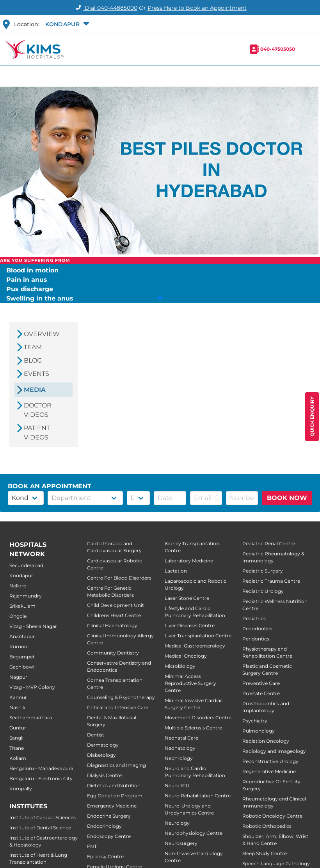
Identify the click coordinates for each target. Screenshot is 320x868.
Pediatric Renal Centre (269, 543)
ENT (92, 846)
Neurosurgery (181, 843)
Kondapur (21, 575)
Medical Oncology (186, 656)
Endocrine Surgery (109, 816)
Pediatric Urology (263, 591)
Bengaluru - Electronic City (41, 778)
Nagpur (18, 677)
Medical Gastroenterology (195, 646)
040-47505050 (278, 49)
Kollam (18, 758)
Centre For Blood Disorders (119, 578)
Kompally (21, 789)
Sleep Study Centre (265, 853)
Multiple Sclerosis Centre (193, 728)
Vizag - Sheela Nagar (33, 626)
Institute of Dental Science (40, 828)
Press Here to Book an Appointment (197, 8)
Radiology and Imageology (274, 751)
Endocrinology (104, 826)
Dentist (96, 735)
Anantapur (22, 636)
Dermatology (103, 745)
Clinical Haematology (112, 625)
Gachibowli (22, 667)
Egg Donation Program (115, 796)
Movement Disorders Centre (198, 718)
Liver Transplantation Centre (198, 636)
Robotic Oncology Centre (272, 816)
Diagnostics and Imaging (116, 765)
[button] (66, 24)
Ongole (18, 616)
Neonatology (180, 748)
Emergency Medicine (112, 806)
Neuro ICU (177, 785)
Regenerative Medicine (269, 771)
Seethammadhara (31, 718)
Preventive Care (261, 683)
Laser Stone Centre (187, 598)
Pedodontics (257, 629)
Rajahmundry (26, 596)
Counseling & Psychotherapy (121, 697)
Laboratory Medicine (189, 561)
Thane (17, 748)
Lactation (176, 571)
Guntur (18, 728)
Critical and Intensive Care (118, 707)
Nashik (17, 707)
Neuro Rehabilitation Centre (198, 796)
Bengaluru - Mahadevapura (41, 768)
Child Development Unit (116, 605)
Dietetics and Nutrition (114, 785)
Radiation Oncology (266, 741)
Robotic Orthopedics (267, 826)
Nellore (18, 586)
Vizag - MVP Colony (32, 687)
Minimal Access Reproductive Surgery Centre (190, 683)
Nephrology (179, 758)
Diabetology (101, 755)
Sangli (16, 738)
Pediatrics (254, 618)
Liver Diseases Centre (190, 625)
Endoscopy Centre (109, 836)
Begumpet (22, 657)
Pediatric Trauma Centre (271, 581)
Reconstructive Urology (270, 761)
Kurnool (19, 647)
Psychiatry (255, 721)
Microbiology (180, 666)
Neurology (177, 823)
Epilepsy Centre (105, 856)
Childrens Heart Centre (114, 615)
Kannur (18, 697)
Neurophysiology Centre (194, 833)
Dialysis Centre (104, 775)
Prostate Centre (261, 693)
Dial (106, 8)
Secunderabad (26, 565)
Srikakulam (22, 606)
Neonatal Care (181, 738)
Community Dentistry (113, 653)
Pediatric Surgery (263, 571)
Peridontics (256, 639)
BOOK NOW (287, 498)
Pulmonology (259, 731)
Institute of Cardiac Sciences (43, 817)
